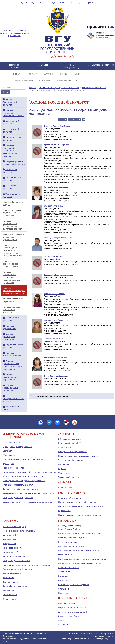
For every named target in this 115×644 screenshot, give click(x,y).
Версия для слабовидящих (14, 30)
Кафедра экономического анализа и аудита (11, 264)
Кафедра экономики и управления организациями (13, 237)
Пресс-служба (80, 639)
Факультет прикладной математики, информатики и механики (10, 151)
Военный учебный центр (70, 498)
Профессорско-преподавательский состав (59, 87)
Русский (24, 3)
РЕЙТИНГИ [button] (78, 74)
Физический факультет (10, 171)
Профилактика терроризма (71, 546)
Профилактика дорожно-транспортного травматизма (83, 559)
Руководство (9, 463)
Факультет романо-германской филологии (14, 163)
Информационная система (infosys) (75, 608)
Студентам (63, 576)
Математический (10, 552)
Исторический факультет (11, 130)
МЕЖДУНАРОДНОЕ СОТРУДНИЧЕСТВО (101, 65)
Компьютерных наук (12, 548)
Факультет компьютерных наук (12, 354)
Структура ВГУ (65, 447)
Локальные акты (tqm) (68, 616)
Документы (8, 451)
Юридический (9, 599)
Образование (9, 455)
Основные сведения (12, 442)
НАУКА (72, 65)
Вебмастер (67, 639)
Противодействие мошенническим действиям (80, 563)
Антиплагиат (64, 625)
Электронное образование (71, 460)
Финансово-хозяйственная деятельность (22, 489)
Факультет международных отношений (11, 388)
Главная (33, 87)
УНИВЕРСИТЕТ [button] (18, 74)
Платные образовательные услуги (18, 485)
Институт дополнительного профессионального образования (12, 365)
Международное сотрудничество (18, 498)
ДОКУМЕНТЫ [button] (49, 74)
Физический (8, 578)
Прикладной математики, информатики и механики (27, 565)
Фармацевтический (12, 573)
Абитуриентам (65, 572)
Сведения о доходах (68, 542)
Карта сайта (91, 3)
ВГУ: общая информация (70, 439)
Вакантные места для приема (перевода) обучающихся (28, 493)
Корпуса (62, 469)
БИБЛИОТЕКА (14, 68)
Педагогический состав (13, 468)
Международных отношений (16, 561)
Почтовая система (67, 603)
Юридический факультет (11, 319)
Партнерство (64, 464)
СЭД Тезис (63, 620)
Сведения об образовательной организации (14, 34)
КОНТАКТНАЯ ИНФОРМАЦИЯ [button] (66, 80)
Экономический (10, 595)
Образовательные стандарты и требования (23, 459)
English (34, 3)
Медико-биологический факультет (10, 102)
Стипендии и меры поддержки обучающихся (24, 481)
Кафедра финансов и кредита (13, 203)
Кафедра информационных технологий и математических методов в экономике (13, 250)
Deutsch (43, 3)
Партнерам (63, 593)
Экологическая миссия (69, 567)
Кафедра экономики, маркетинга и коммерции (13, 309)
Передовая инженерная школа (73, 452)
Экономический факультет (94, 87)
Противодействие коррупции (72, 538)
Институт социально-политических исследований (81, 515)
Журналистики (9, 539)
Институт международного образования (11, 377)
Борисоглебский (66, 487)
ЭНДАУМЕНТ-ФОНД (72, 68)
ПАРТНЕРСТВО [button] (45, 80)
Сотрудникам (64, 589)
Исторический (9, 544)
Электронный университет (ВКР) (73, 612)
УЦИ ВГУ (109, 639)
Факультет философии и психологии (9, 337)
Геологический (9, 535)
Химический (8, 590)
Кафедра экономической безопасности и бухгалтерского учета (13, 225)
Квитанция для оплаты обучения (74, 584)
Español (62, 3)
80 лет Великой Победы (69, 529)
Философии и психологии (15, 586)
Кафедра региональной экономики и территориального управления (12, 277)
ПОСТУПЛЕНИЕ (14, 65)
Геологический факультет (11, 122)
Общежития (64, 473)
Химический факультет (10, 187)
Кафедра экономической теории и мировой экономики (14, 291)
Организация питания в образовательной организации (28, 502)
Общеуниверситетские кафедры (13, 399)
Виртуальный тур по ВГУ (69, 443)
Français (53, 3)
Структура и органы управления (17, 446)
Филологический (11, 582)
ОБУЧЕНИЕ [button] (64, 74)
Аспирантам (64, 580)
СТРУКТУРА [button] (34, 74)
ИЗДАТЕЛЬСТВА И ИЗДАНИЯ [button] (23, 80)
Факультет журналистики (10, 327)
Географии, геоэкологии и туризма (19, 531)
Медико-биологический (14, 556)
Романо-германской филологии (17, 569)
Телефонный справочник (70, 477)
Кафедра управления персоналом (13, 300)
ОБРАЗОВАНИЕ (43, 65)
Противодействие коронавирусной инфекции (80, 533)
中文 (72, 3)
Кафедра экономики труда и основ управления (13, 213)
